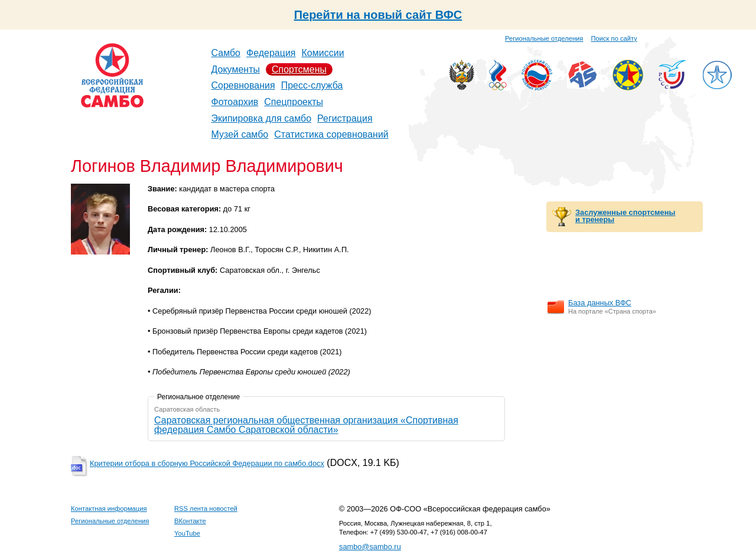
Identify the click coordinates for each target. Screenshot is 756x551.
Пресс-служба (312, 85)
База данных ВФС (600, 303)
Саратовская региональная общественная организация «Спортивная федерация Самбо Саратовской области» (306, 425)
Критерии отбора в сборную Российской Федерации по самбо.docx (207, 463)
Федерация (271, 53)
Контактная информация (109, 508)
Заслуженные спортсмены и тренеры (625, 216)
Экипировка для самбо (262, 118)
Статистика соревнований (331, 134)
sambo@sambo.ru (370, 547)
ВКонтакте (190, 521)
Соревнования (243, 85)
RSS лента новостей (206, 508)
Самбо (226, 53)
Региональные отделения (544, 38)
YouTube (187, 533)
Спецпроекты (294, 102)
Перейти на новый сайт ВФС (378, 15)
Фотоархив (235, 102)
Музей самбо (240, 134)
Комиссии (323, 53)
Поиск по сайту (614, 38)
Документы (236, 69)
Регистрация (345, 118)
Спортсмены (299, 69)
